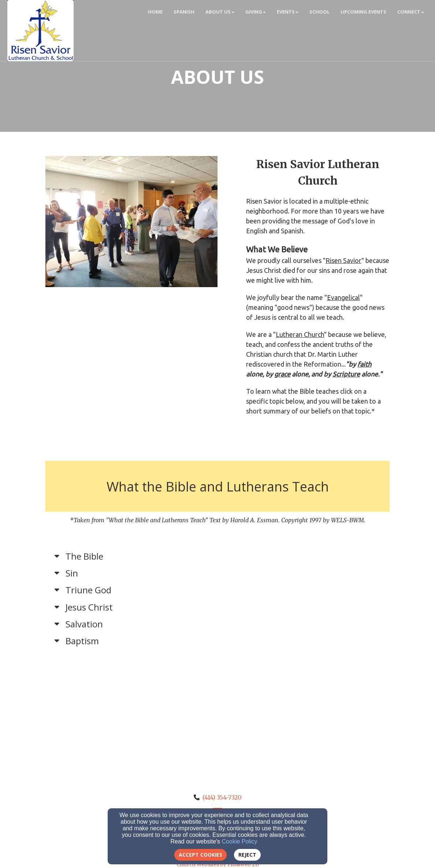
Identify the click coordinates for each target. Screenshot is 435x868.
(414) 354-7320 (222, 797)
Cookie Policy (240, 841)
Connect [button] (411, 12)
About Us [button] (220, 12)
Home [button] (155, 12)
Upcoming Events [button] (363, 12)
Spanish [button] (184, 12)
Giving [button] (256, 12)
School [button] (319, 12)
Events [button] (288, 12)
